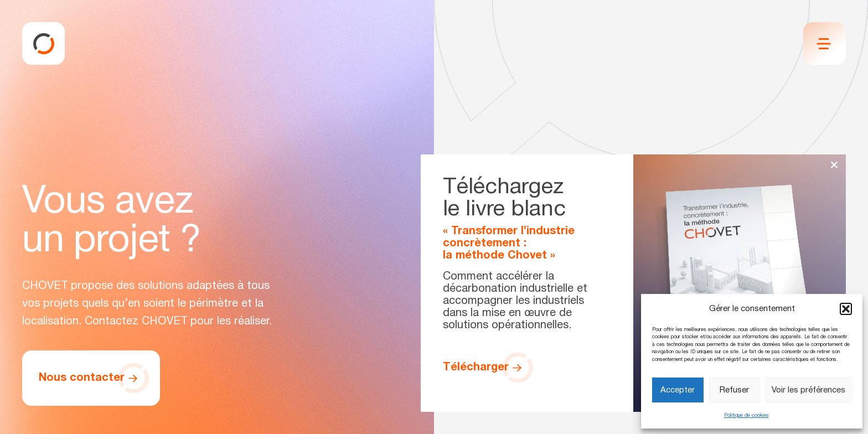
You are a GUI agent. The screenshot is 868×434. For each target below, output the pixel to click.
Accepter (678, 390)
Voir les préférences (808, 390)
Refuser (734, 390)
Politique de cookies (746, 416)
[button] (846, 309)
